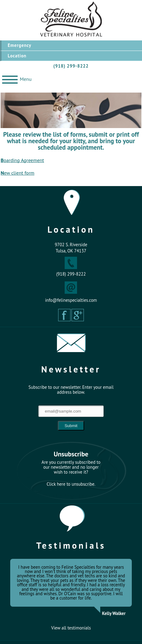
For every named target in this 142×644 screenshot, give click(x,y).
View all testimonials (71, 628)
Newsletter (71, 369)
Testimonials (71, 545)
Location (17, 56)
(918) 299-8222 (71, 66)
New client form (17, 173)
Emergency (19, 45)
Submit (71, 426)
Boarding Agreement (22, 160)
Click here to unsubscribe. (71, 484)
